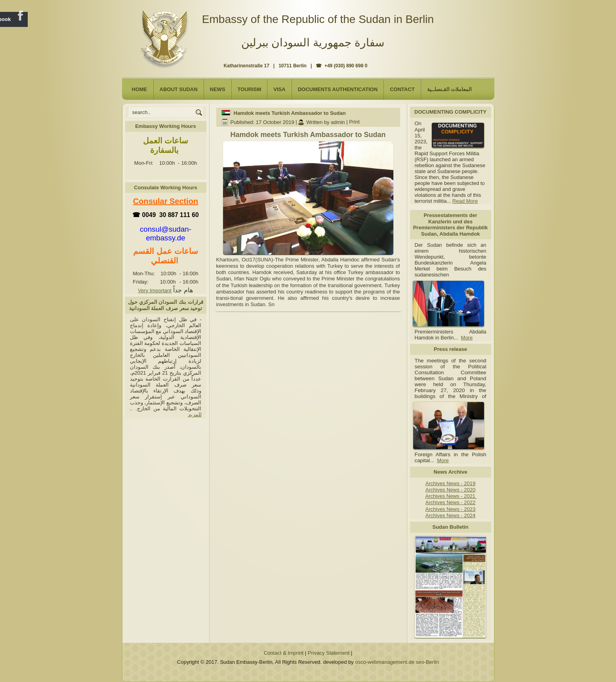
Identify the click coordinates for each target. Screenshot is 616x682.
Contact (402, 89)
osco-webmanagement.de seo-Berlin (397, 662)
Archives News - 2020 (450, 490)
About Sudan (179, 89)
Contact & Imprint (284, 653)
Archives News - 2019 (450, 483)
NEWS (218, 89)
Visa (279, 89)
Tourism (250, 89)
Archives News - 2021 (451, 496)
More (467, 338)
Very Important (155, 291)
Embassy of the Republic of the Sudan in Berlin (318, 19)
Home (140, 89)
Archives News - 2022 (450, 502)
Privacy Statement (329, 653)
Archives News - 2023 (450, 509)
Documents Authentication (338, 89)
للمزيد (195, 414)
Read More (465, 201)
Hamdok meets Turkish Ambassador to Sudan (290, 113)
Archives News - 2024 (450, 515)
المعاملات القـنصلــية (450, 89)
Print (354, 122)
